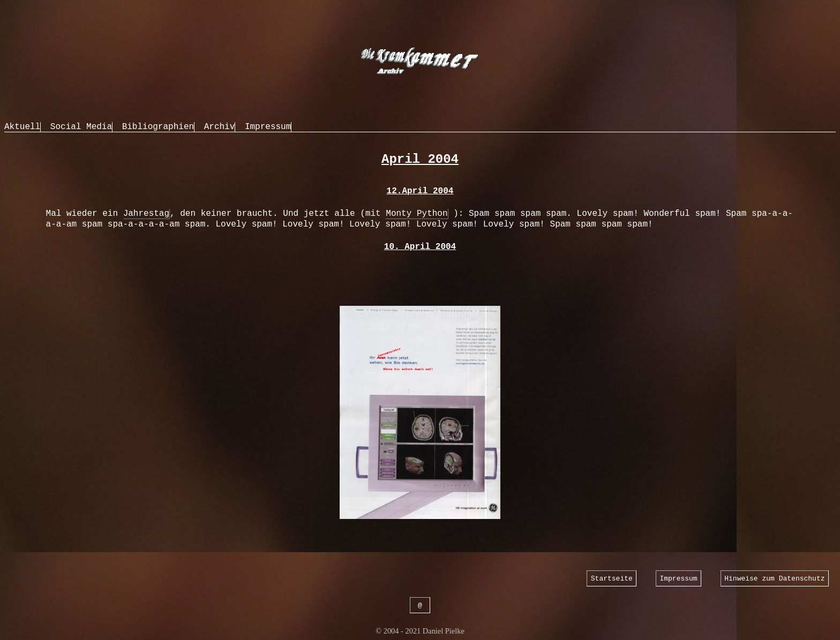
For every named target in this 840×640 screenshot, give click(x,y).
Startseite (612, 578)
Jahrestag (146, 214)
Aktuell (22, 127)
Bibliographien (158, 127)
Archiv (220, 127)
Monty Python (417, 214)
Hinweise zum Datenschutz (774, 578)
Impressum (268, 127)
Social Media (81, 127)
